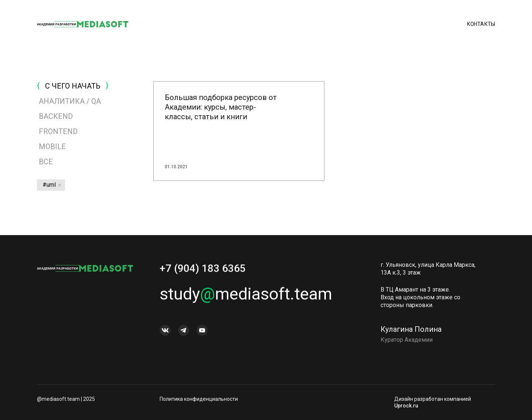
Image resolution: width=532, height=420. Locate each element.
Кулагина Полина (411, 331)
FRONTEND (58, 131)
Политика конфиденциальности (199, 399)
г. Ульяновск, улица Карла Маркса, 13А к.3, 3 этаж (428, 271)
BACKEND (56, 116)
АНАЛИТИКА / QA (70, 101)
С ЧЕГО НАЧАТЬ (73, 86)
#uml (49, 185)
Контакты (481, 24)
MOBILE (52, 147)
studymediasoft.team (246, 296)
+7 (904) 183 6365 (203, 271)
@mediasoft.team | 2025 (66, 399)
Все (45, 162)
